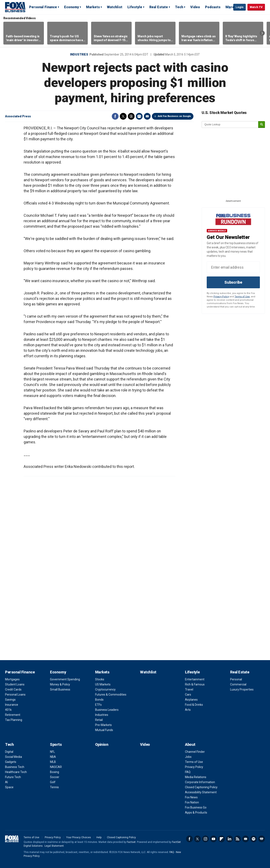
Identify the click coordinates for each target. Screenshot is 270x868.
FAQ (188, 772)
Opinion (102, 744)
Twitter (123, 116)
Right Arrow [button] (262, 33)
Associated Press (18, 116)
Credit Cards (13, 689)
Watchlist (115, 7)
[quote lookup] (230, 125)
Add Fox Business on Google (174, 116)
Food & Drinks (194, 705)
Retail (99, 720)
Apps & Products (196, 812)
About (190, 744)
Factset (131, 842)
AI (6, 782)
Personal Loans (15, 695)
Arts (188, 710)
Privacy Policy (221, 297)
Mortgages (12, 679)
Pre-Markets (103, 725)
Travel (189, 689)
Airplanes (191, 700)
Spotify (254, 839)
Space (9, 787)
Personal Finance (43, 7)
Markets (93, 7)
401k (8, 710)
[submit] (262, 125)
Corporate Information (200, 782)
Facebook (115, 116)
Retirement (13, 715)
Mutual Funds (104, 730)
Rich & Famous (195, 684)
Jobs (188, 757)
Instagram (205, 839)
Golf (53, 782)
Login (240, 7)
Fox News (191, 797)
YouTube (213, 839)
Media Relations (196, 777)
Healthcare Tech (16, 772)
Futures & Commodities (111, 695)
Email (147, 116)
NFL (52, 752)
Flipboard (221, 839)
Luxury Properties (242, 689)
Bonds (99, 700)
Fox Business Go (196, 807)
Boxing (55, 772)
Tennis (54, 787)
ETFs (98, 705)
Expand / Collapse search (229, 7)
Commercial (238, 684)
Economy (72, 7)
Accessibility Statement (201, 792)
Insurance (12, 705)
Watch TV (256, 7)
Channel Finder (195, 752)
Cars (188, 695)
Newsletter (246, 839)
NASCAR (56, 767)
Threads (131, 116)
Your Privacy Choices (79, 837)
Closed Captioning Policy (201, 787)
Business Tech (15, 767)
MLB (53, 762)
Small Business (60, 689)
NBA (53, 757)
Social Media (13, 757)
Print (139, 116)
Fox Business (15, 7)
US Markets (103, 684)
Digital (9, 752)
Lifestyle (135, 7)
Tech (179, 7)
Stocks (100, 679)
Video (195, 7)
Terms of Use (242, 297)
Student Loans (15, 684)
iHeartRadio (262, 839)
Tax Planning (14, 720)
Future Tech (13, 777)
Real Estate (159, 7)
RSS (238, 839)
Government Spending (65, 679)
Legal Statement (54, 846)
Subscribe (233, 282)
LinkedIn (229, 839)
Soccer (55, 777)
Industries (79, 54)
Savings (10, 700)
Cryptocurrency (105, 689)
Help (99, 837)
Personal (236, 679)
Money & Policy (60, 684)
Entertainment (195, 679)
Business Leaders (107, 710)
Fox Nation (192, 802)
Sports (56, 744)
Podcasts (213, 7)
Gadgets (11, 762)
